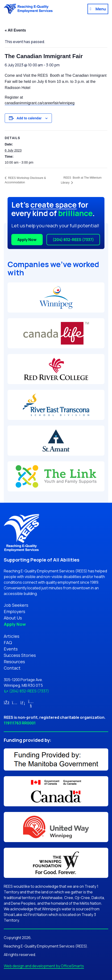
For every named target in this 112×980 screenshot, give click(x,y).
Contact (12, 668)
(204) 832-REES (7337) (73, 240)
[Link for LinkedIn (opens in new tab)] (23, 703)
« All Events (15, 30)
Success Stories (20, 655)
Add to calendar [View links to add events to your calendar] (29, 118)
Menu (101, 9)
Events (11, 649)
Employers (15, 611)
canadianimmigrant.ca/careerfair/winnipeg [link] (40, 103)
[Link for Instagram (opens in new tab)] (15, 703)
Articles (12, 636)
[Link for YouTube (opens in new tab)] (31, 706)
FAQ (8, 643)
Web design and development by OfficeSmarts (44, 966)
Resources (14, 662)
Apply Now (27, 240)
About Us (13, 618)
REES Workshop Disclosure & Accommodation (25, 180)
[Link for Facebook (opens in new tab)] (6, 703)
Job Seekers (16, 605)
